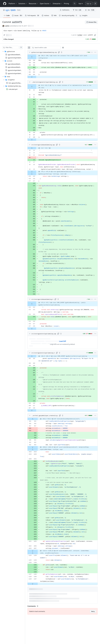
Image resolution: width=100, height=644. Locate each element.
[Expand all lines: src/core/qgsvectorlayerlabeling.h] (63, 372)
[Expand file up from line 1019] (37, 468)
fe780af (80, 35)
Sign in (81, 3)
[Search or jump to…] (75, 4)
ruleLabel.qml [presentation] (13, 89)
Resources (34, 4)
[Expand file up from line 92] (36, 89)
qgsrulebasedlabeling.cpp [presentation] (16, 64)
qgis (7, 10)
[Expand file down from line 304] (36, 79)
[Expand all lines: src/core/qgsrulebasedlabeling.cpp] (63, 152)
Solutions (23, 4)
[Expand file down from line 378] (36, 347)
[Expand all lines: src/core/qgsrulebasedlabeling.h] (62, 318)
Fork (77, 10)
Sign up (89, 3)
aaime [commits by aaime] (7, 26)
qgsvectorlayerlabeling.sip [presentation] (16, 58)
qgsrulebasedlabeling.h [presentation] (15, 67)
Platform (13, 4)
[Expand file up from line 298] (36, 57)
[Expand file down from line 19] (36, 188)
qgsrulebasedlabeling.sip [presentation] (16, 55)
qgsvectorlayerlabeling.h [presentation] (16, 73)
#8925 (44, 31)
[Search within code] (49, 48)
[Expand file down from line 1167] (37, 603)
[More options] (95, 52)
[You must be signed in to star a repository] (90, 10)
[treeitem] (14, 55)
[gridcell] (65, 57)
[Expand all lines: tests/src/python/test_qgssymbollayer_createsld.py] (65, 434)
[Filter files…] (14, 47)
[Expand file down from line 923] (37, 466)
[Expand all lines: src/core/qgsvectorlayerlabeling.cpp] (65, 353)
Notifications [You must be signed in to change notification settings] (65, 10)
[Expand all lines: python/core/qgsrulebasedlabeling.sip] (65, 52)
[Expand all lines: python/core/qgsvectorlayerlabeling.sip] (65, 84)
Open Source (46, 4)
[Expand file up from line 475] (36, 191)
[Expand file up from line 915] (37, 438)
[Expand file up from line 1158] (37, 572)
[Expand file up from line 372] (36, 323)
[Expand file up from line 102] (36, 375)
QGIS (13, 10)
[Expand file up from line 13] (36, 155)
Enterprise (58, 4)
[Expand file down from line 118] (36, 429)
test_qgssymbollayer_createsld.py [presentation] (19, 83)
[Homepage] (5, 4)
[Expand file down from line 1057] (37, 570)
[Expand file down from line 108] (36, 147)
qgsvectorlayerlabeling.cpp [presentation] (16, 70)
